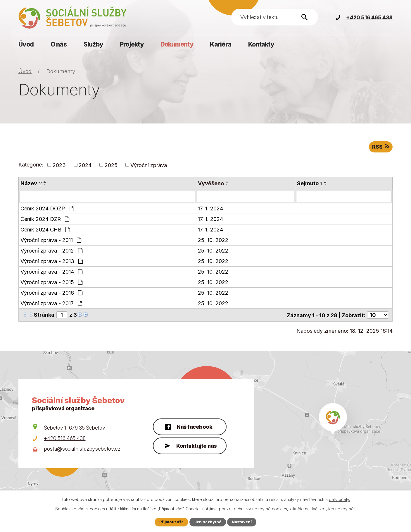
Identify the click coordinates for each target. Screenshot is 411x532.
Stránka (44, 314)
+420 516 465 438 (65, 438)
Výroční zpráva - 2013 (52, 261)
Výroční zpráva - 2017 (51, 303)
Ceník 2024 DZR (45, 219)
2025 (111, 165)
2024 (85, 165)
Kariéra (221, 44)
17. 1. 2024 (210, 208)
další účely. (339, 499)
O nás (59, 44)
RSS (381, 147)
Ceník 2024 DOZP (47, 208)
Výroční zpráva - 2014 (51, 271)
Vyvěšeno (211, 183)
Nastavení (242, 522)
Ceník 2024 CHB (45, 229)
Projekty (132, 44)
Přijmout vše (171, 522)
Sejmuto (310, 183)
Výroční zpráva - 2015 (51, 282)
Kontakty (261, 44)
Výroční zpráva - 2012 (51, 250)
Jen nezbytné (208, 522)
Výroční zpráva (149, 165)
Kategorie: (31, 165)
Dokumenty (177, 44)
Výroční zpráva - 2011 (51, 240)
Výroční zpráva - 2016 (51, 292)
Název (31, 183)
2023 (59, 165)
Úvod (26, 44)
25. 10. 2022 (213, 240)
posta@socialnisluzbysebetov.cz (82, 448)
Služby (93, 44)
